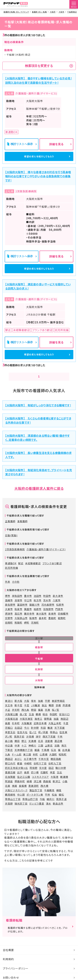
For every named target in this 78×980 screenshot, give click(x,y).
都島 (20, 770)
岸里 (53, 779)
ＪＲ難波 (36, 712)
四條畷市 (63, 621)
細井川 (51, 806)
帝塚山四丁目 (30, 806)
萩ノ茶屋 (43, 739)
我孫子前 (19, 744)
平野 (47, 708)
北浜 (41, 748)
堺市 (8, 603)
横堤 (59, 797)
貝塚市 (18, 607)
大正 (8, 717)
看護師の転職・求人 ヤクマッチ (16, 12)
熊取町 (18, 630)
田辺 (51, 775)
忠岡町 (9, 630)
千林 (60, 744)
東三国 (27, 761)
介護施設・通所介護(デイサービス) (46, 556)
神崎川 (32, 753)
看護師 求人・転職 (39, 12)
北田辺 (18, 735)
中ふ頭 (21, 802)
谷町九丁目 (55, 770)
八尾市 (57, 607)
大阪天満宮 (26, 726)
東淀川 (9, 708)
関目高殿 (56, 766)
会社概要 (8, 957)
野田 (34, 717)
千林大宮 (44, 766)
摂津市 (9, 621)
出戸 (20, 779)
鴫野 (51, 712)
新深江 (57, 788)
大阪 (27, 708)
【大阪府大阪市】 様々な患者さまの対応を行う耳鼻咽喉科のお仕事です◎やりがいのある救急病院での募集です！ (38, 179)
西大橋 (44, 793)
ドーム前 (17, 761)
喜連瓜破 (10, 779)
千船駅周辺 (72, 12)
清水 (49, 811)
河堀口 (9, 735)
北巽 (8, 793)
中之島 (9, 753)
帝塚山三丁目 (13, 806)
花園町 (44, 779)
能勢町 (62, 625)
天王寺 (9, 712)
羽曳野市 (48, 616)
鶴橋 (38, 721)
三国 (41, 753)
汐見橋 (30, 744)
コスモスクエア (40, 784)
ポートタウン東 (35, 802)
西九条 (25, 717)
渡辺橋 (58, 748)
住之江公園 (24, 784)
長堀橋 (23, 793)
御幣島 (48, 726)
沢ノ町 (9, 744)
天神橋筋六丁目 (24, 757)
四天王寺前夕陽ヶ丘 (16, 775)
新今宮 (18, 712)
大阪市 (61, 12)
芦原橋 (66, 712)
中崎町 (28, 770)
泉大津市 (58, 603)
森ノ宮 (23, 721)
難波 (50, 735)
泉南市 (52, 621)
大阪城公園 (12, 721)
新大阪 (18, 708)
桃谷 (45, 721)
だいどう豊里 (37, 811)
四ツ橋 (35, 779)
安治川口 (64, 721)
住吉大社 (22, 739)
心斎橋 (44, 761)
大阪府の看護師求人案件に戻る (39, 495)
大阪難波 (27, 730)
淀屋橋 (49, 748)
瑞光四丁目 (21, 811)
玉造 (31, 721)
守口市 (28, 607)
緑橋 (29, 788)
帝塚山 (54, 739)
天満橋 (32, 748)
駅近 (21, 570)
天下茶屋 (60, 735)
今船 (42, 806)
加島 (56, 726)
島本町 (43, 625)
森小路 (9, 748)
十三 (24, 753)
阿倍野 (34, 775)
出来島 (66, 757)
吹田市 (47, 603)
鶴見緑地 (10, 802)
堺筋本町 (20, 788)
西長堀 (47, 788)
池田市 (38, 603)
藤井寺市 (29, 621)
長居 (8, 730)
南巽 (15, 793)
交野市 (9, 625)
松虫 (54, 802)
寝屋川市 (34, 612)
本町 (35, 761)
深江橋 (38, 788)
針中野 (35, 735)
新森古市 (58, 811)
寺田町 (53, 721)
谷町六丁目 (40, 770)
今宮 (27, 712)
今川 (27, 735)
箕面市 (28, 616)
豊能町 (52, 625)
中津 (17, 753)
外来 (8, 589)
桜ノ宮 (55, 717)
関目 (17, 748)
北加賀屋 (10, 784)
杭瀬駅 (39, 676)
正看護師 (10, 528)
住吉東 (63, 739)
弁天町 (16, 717)
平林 (47, 802)
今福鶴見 (49, 797)
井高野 (9, 811)
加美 (41, 708)
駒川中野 (61, 775)
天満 (47, 717)
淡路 (57, 753)
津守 (38, 744)
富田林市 (22, 612)
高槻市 (9, 607)
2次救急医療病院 (15, 556)
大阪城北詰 (12, 726)
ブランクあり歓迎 (52, 570)
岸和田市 (17, 603)
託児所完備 (12, 575)
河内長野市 (48, 612)
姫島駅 (39, 654)
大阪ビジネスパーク (16, 797)
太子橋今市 (30, 766)
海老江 (38, 726)
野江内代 (10, 770)
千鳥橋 (45, 757)
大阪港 (55, 784)
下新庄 (9, 757)
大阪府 (53, 12)
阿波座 (9, 788)
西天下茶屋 (49, 744)
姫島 (37, 757)
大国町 (53, 761)
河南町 (35, 630)
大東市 (9, 616)
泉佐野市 (10, 612)
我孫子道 (61, 806)
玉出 (59, 779)
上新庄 (49, 753)
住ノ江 (33, 739)
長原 (27, 779)
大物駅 (39, 687)
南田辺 (64, 726)
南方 (64, 753)
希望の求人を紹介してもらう (39, 158)
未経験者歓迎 (33, 570)
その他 (16, 589)
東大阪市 (41, 621)
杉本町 (16, 730)
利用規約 (8, 966)
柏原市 (38, 616)
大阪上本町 (55, 730)
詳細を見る (56, 144)
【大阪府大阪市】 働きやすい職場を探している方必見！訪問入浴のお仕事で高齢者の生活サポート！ (39, 80)
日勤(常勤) (11, 542)
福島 (41, 717)
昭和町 (63, 761)
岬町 (27, 630)
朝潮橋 (64, 784)
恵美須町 (34, 793)
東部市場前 (58, 708)
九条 (8, 761)
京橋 (58, 712)
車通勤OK (11, 570)
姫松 (61, 802)
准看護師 (22, 528)
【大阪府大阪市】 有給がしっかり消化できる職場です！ (38, 412)
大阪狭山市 (21, 625)
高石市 (18, 621)
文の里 (43, 775)
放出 (44, 712)
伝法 (54, 757)
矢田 (43, 735)
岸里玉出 (10, 739)
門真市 (59, 616)
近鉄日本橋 (40, 730)
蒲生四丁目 (36, 797)
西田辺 (9, 766)
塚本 (34, 708)
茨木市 (47, 607)
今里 (66, 730)
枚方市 (38, 607)
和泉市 (18, 616)
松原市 (60, 612)
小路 (65, 788)
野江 (24, 748)
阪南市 (33, 625)
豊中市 (28, 603)
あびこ (18, 766)
